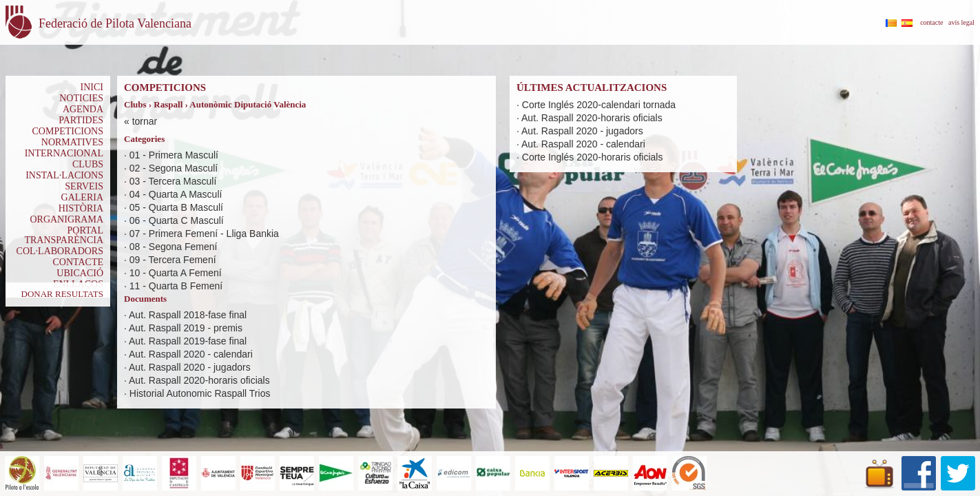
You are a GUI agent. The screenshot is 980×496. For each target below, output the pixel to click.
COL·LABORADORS (60, 251)
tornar (145, 121)
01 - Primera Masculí (174, 155)
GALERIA (82, 197)
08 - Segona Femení (174, 247)
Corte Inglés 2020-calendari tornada (599, 105)
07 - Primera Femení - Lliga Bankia (204, 234)
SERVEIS (84, 186)
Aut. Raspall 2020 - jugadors (190, 367)
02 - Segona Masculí (174, 168)
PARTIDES (81, 120)
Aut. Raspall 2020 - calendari (191, 354)
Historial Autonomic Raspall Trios (200, 393)
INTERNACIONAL (64, 153)
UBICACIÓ (80, 273)
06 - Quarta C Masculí (177, 220)
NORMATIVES (72, 142)
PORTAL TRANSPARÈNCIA (64, 235)
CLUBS (88, 164)
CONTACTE (78, 262)
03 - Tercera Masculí (173, 181)
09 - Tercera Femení (173, 260)
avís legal (961, 22)
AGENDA (83, 109)
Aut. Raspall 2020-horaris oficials (199, 380)
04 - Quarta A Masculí (176, 194)
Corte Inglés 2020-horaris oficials (593, 157)
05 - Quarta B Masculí (176, 207)
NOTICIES (81, 98)
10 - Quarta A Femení (176, 273)
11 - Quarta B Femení (176, 286)
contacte (931, 22)
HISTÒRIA (81, 208)
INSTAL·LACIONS (64, 175)
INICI (92, 87)
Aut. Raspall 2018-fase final (188, 315)
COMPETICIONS (68, 131)
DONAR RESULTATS (62, 294)
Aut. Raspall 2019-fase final (188, 341)
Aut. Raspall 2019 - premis (186, 328)
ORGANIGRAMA (66, 219)
